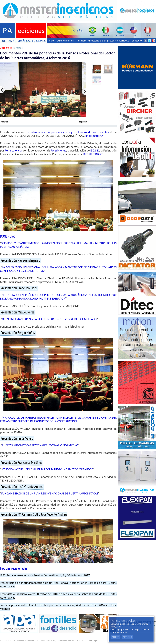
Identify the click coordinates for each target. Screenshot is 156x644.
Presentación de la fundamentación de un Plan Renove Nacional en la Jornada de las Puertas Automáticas (58, 585)
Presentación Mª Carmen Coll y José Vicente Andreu (34, 515)
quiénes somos (65, 41)
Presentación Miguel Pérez (17, 312)
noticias (81, 41)
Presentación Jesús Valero (17, 439)
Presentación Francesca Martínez (21, 463)
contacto (137, 41)
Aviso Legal (93, 641)
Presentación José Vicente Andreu (22, 487)
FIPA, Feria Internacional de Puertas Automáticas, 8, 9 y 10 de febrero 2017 (45, 575)
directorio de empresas (102, 41)
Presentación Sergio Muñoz (18, 333)
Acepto (115, 637)
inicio (51, 41)
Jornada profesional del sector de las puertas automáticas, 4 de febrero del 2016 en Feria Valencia (58, 607)
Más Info (128, 637)
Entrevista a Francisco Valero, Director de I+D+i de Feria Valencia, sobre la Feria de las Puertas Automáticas (58, 596)
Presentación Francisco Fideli (19, 288)
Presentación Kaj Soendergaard (20, 261)
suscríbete (123, 41)
